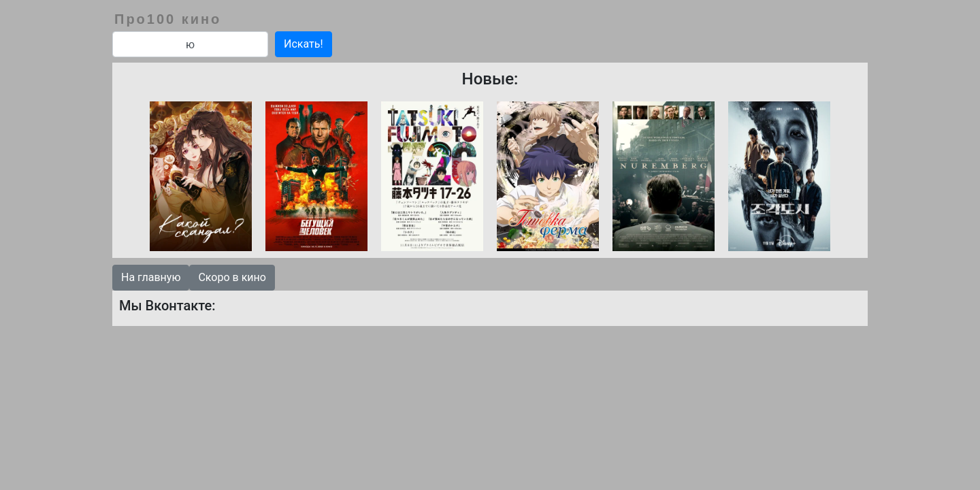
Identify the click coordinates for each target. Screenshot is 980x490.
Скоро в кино (232, 277)
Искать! (304, 44)
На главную (151, 277)
